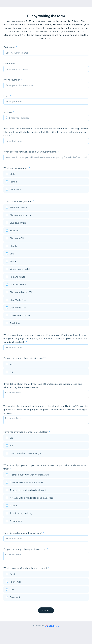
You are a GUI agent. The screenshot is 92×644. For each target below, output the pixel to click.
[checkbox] (46, 174)
